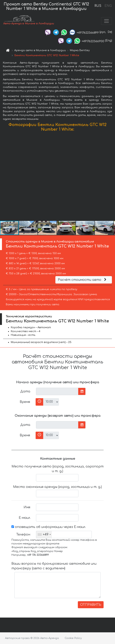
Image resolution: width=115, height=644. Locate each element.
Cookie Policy (73, 638)
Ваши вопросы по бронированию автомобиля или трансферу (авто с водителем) (54, 566)
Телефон (23, 535)
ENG (108, 6)
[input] (57, 391)
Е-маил (24, 518)
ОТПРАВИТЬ (91, 605)
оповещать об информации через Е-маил (48, 527)
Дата (25, 391)
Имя (27, 507)
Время (25, 402)
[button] (112, 177)
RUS (98, 6)
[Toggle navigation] (106, 21)
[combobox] (44, 535)
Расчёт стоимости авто (83, 280)
